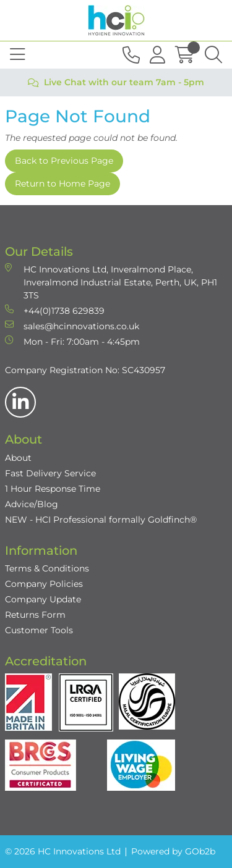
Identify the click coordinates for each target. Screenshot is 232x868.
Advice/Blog (32, 504)
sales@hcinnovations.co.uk (72, 326)
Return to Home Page (62, 183)
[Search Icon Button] (213, 55)
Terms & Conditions (47, 568)
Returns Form (35, 615)
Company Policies (44, 584)
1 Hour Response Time (53, 489)
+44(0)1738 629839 (55, 310)
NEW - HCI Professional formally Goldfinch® (101, 520)
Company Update (43, 599)
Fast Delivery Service (50, 473)
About (18, 458)
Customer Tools (39, 630)
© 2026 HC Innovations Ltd (63, 851)
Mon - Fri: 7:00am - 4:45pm (72, 341)
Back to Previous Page (64, 161)
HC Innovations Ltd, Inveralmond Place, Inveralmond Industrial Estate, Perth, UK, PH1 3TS (111, 282)
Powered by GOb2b (173, 851)
